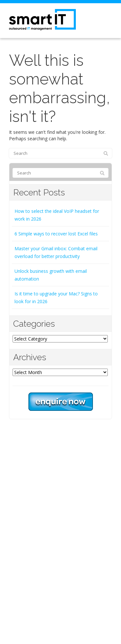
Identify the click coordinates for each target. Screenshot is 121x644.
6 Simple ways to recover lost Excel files (56, 234)
